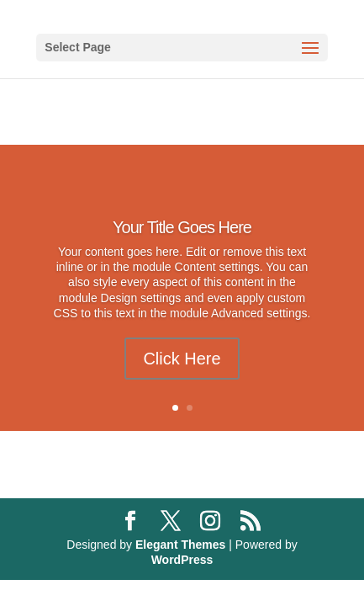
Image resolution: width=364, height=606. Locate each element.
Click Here (182, 359)
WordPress (182, 560)
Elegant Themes (180, 545)
